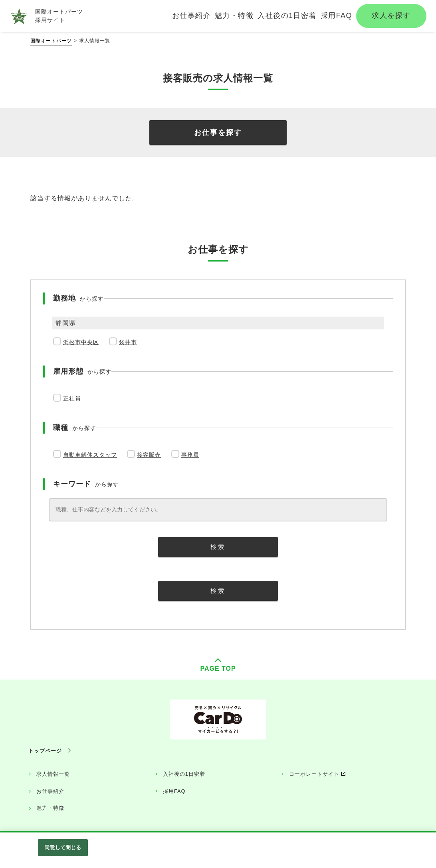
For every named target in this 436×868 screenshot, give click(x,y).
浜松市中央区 (81, 342)
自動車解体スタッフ (90, 455)
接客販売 (149, 455)
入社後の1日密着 (184, 774)
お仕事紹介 (50, 791)
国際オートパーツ (51, 41)
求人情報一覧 (53, 774)
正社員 (72, 398)
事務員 (190, 455)
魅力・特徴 (50, 808)
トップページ (45, 751)
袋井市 (128, 342)
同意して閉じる (63, 847)
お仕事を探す (218, 133)
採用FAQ (174, 791)
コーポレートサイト (314, 774)
